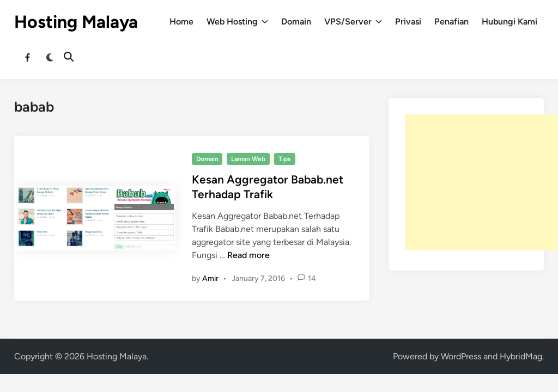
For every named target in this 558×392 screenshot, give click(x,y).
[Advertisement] (481, 182)
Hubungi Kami (510, 22)
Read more (248, 255)
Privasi (408, 22)
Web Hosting (237, 22)
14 (312, 278)
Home (181, 22)
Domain (296, 22)
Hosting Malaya (76, 22)
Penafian (451, 22)
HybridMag (521, 356)
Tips (285, 159)
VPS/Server (353, 22)
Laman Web (248, 159)
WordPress (461, 356)
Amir (210, 278)
